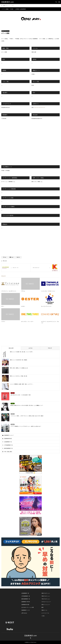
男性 (4, 261)
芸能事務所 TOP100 (26, 602)
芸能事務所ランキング (9, 435)
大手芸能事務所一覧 (8, 445)
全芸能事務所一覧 (8, 442)
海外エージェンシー (46, 605)
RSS (31, 638)
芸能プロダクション (5, 31)
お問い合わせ (24, 613)
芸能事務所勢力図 (8, 439)
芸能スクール (44, 610)
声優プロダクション (46, 596)
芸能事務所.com (30, 636)
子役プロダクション (46, 599)
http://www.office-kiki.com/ (40, 107)
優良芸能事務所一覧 (8, 448)
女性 (6, 261)
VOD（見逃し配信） (8, 452)
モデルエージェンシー (46, 602)
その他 (43, 616)
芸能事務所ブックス (26, 610)
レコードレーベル (45, 613)
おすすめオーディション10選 (28, 607)
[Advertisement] (30, 243)
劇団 (42, 607)
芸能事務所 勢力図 (25, 605)
